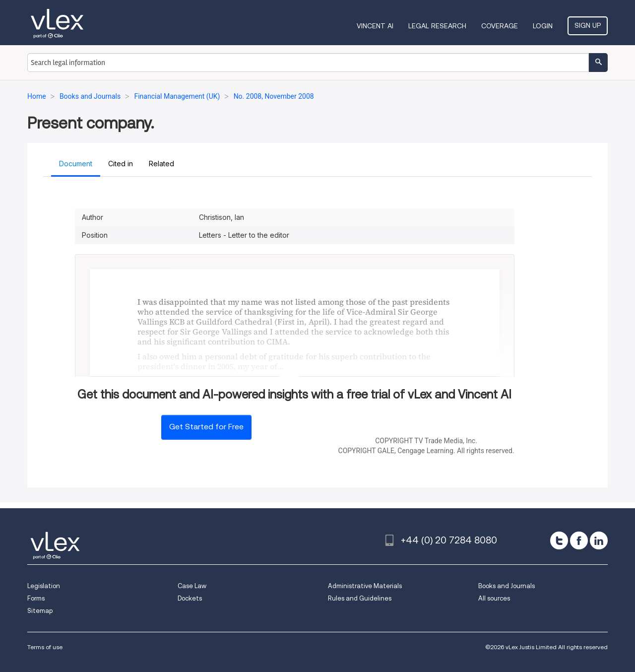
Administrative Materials (365, 586)
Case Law (192, 586)
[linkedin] (599, 540)
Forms (36, 598)
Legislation (44, 586)
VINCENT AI (375, 26)
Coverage (500, 26)
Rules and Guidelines (360, 598)
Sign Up (588, 25)
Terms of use (45, 647)
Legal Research (437, 26)
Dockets (190, 598)
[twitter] (559, 540)
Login (543, 26)
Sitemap (40, 611)
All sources (494, 598)
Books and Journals (507, 586)
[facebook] (579, 540)
